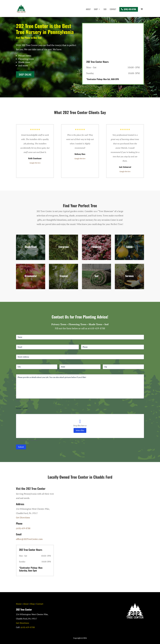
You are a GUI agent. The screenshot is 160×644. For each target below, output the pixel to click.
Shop (96, 9)
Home (19, 604)
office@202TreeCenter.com (29, 539)
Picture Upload (22, 408)
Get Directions (23, 517)
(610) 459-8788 (130, 9)
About (88, 9)
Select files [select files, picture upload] (80, 430)
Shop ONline (25, 74)
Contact (113, 9)
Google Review (35, 163)
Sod (105, 9)
